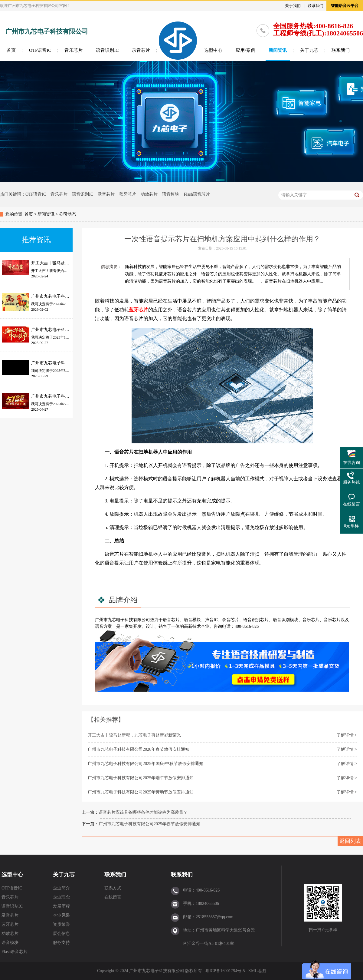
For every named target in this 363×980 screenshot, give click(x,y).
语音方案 (103, 626)
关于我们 (293, 6)
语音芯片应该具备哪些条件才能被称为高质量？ (143, 812)
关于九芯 (309, 50)
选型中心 (213, 50)
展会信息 (61, 934)
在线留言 (113, 897)
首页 (11, 50)
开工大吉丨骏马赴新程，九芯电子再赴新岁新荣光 (134, 735)
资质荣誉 (61, 924)
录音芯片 (141, 50)
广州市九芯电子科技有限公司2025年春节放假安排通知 (149, 824)
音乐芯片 (74, 50)
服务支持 (61, 943)
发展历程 (61, 906)
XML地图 (257, 971)
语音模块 (171, 194)
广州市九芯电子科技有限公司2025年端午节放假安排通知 (141, 778)
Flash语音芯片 (197, 194)
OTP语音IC (40, 50)
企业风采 (61, 915)
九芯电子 (116, 620)
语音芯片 (171, 620)
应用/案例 (245, 50)
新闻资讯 (278, 50)
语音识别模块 (286, 620)
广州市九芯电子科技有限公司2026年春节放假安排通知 (139, 749)
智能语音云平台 (345, 6)
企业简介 (61, 888)
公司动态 (67, 214)
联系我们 (316, 6)
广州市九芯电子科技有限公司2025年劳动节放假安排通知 (141, 792)
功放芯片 (149, 194)
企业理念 (61, 897)
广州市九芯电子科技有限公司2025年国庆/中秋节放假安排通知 (146, 764)
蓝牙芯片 (128, 194)
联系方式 (113, 888)
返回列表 (350, 841)
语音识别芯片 (256, 620)
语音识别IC (107, 50)
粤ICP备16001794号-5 (225, 971)
